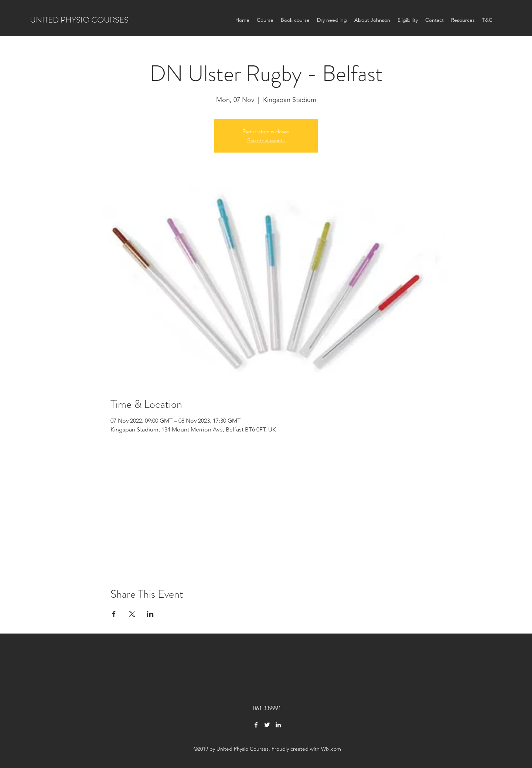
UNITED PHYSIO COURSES (79, 20)
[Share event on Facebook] (114, 614)
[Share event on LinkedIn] (150, 614)
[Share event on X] (132, 614)
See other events (266, 140)
